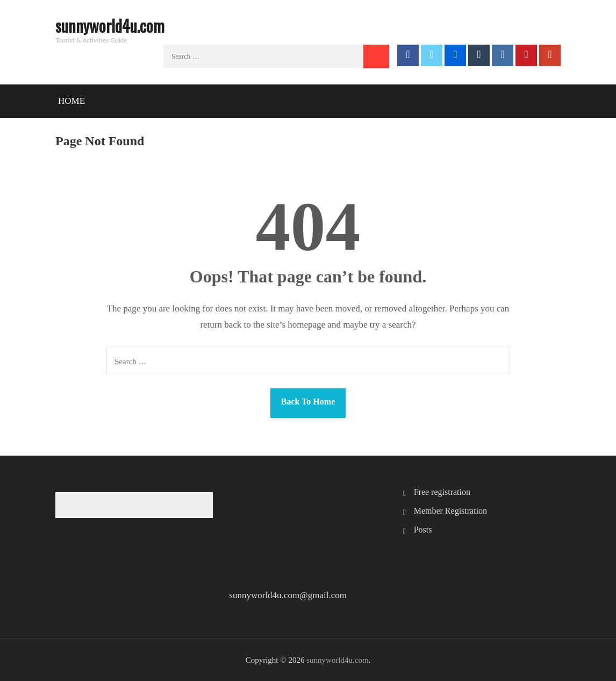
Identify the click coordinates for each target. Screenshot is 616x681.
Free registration (442, 492)
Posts (423, 530)
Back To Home (308, 402)
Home (71, 101)
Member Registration (450, 511)
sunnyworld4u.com (110, 26)
